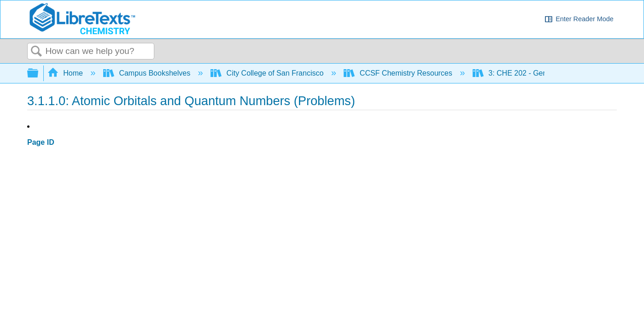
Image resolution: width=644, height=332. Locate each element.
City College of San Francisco (268, 73)
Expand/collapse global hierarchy (39, 74)
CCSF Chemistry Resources (399, 73)
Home (66, 73)
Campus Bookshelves (148, 73)
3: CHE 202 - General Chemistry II (538, 73)
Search (36, 52)
